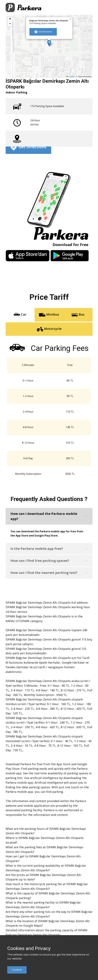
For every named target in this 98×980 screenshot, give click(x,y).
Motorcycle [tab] (49, 329)
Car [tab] (20, 315)
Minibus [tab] (49, 315)
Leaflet (70, 77)
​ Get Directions (43, 32)
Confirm (17, 970)
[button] (49, 43)
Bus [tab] (78, 315)
